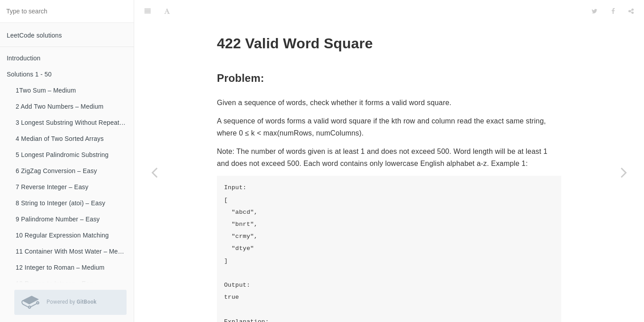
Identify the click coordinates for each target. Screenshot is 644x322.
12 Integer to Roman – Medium (60, 267)
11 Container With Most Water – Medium (74, 251)
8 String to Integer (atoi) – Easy (60, 203)
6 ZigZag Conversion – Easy (56, 171)
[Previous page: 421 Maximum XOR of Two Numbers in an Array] (154, 172)
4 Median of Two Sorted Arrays (60, 139)
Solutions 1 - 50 (29, 74)
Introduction (24, 58)
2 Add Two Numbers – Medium (59, 106)
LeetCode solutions (34, 35)
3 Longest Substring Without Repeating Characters (75, 123)
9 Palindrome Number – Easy (58, 219)
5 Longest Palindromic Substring (62, 155)
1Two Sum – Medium (46, 90)
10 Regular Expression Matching (62, 235)
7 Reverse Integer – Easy (52, 187)
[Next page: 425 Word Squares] (624, 172)
